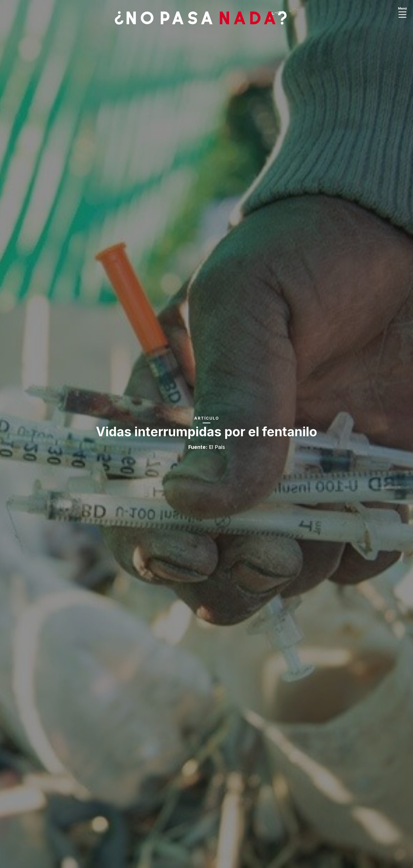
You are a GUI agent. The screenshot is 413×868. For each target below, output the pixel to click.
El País (217, 447)
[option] (206, 434)
